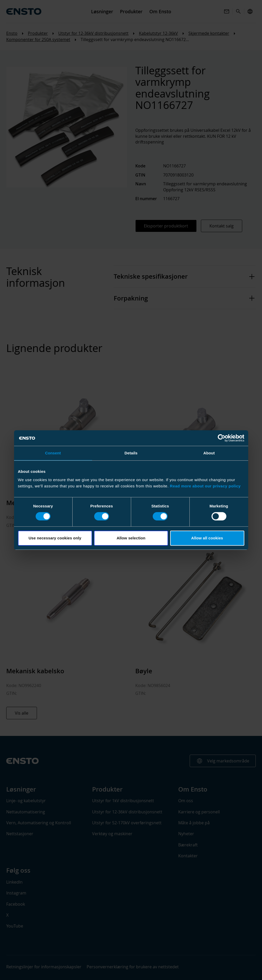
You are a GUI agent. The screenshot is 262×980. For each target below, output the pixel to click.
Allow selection (131, 538)
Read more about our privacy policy (205, 486)
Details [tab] (131, 453)
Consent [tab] (53, 453)
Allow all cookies (207, 538)
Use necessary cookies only (55, 538)
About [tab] (209, 453)
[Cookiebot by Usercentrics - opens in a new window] (222, 438)
